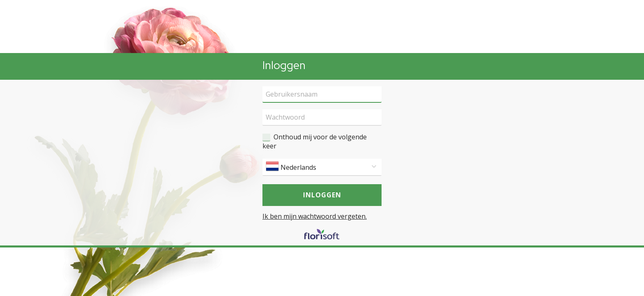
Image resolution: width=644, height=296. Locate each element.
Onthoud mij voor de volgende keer (315, 141)
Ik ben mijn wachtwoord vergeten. (315, 216)
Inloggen (322, 195)
